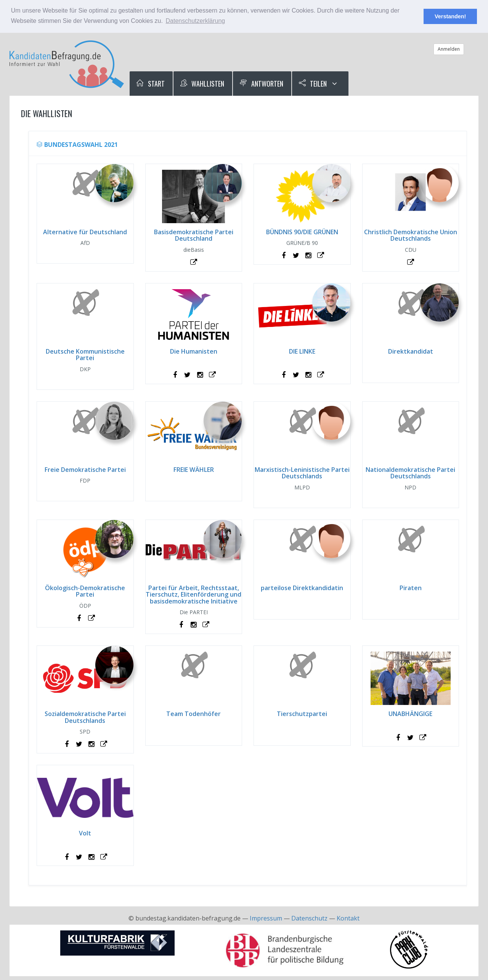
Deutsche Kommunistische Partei (85, 355)
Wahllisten (202, 84)
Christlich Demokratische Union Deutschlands (411, 235)
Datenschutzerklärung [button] (196, 21)
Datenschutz (309, 918)
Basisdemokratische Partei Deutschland (194, 235)
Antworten (261, 84)
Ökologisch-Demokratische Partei (85, 591)
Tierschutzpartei (302, 714)
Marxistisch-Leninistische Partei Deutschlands (302, 473)
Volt (85, 833)
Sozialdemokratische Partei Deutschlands (85, 717)
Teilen (313, 84)
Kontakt (348, 918)
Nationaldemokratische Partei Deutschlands (410, 473)
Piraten (411, 588)
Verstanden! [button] (450, 16)
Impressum (266, 918)
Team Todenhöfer (193, 714)
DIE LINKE (302, 351)
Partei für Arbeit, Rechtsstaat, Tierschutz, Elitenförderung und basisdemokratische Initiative (193, 595)
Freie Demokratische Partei (85, 470)
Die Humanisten (194, 351)
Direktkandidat (411, 351)
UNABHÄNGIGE (410, 714)
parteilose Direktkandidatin (302, 588)
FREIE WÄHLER (194, 470)
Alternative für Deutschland (85, 232)
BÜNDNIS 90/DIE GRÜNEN (302, 232)
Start (150, 84)
